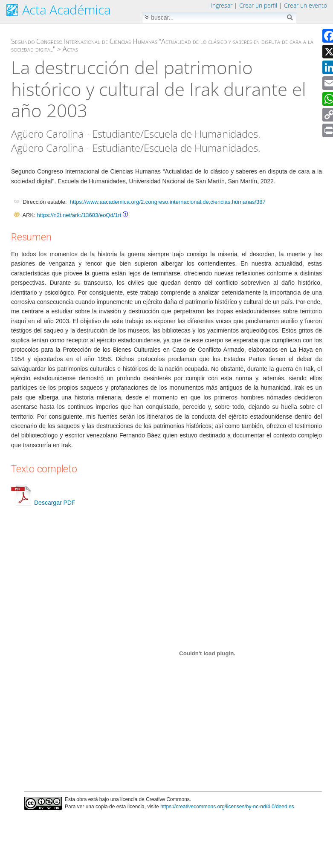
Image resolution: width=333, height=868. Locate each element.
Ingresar (222, 5)
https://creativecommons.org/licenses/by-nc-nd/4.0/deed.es (227, 807)
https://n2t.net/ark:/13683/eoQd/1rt (79, 215)
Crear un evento (305, 5)
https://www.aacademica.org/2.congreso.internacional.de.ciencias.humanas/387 (168, 202)
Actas (70, 49)
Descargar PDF (43, 503)
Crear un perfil (258, 5)
